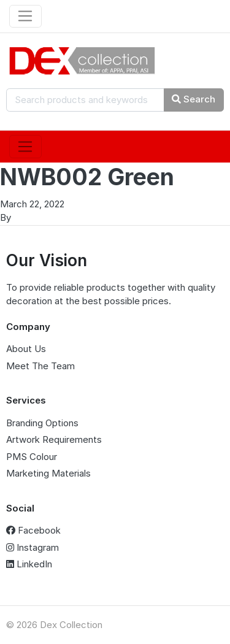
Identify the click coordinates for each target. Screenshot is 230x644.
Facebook (33, 530)
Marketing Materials (48, 473)
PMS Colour (32, 457)
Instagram (33, 547)
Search (194, 99)
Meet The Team (40, 366)
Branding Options (42, 423)
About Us (26, 349)
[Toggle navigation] (25, 17)
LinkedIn (29, 564)
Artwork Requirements (54, 439)
